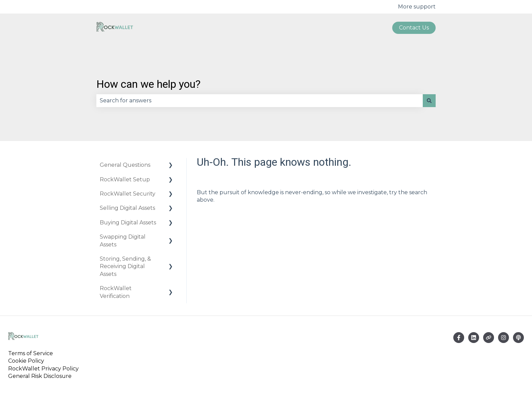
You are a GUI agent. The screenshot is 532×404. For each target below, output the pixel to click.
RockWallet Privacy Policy (43, 369)
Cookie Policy (26, 361)
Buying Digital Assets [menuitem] (128, 223)
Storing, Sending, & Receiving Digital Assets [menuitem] (125, 266)
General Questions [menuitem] (125, 165)
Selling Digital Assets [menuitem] (127, 208)
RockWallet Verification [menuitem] (116, 292)
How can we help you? (148, 84)
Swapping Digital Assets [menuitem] (123, 240)
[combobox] (260, 101)
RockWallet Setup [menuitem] (125, 179)
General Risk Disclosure (40, 376)
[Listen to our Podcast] (518, 338)
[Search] (429, 101)
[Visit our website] (489, 338)
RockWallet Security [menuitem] (128, 194)
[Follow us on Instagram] (503, 338)
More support (417, 7)
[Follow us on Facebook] (459, 338)
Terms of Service (32, 353)
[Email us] (474, 338)
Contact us (414, 28)
